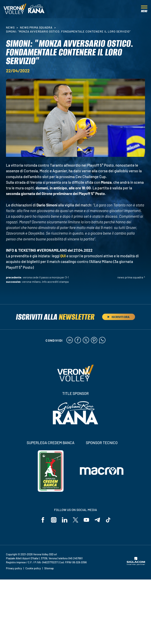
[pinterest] (94, 340)
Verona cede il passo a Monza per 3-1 (46, 277)
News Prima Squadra (36, 27)
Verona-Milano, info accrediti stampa (45, 282)
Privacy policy (14, 568)
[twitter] (86, 340)
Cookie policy (33, 568)
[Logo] (15, 9)
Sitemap (49, 568)
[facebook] (78, 340)
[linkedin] (70, 340)
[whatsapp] (102, 340)
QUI (63, 256)
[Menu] (144, 9)
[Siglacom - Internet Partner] (136, 564)
